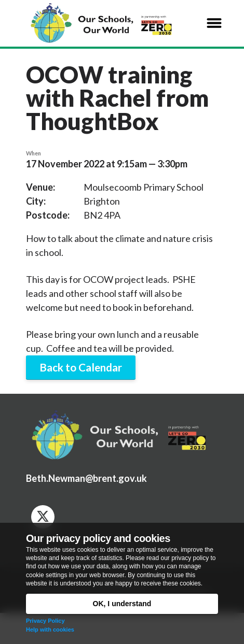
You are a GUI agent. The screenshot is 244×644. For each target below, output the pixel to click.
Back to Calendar (81, 367)
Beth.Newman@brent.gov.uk (86, 478)
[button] (214, 23)
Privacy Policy (45, 621)
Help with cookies (50, 629)
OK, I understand (122, 604)
